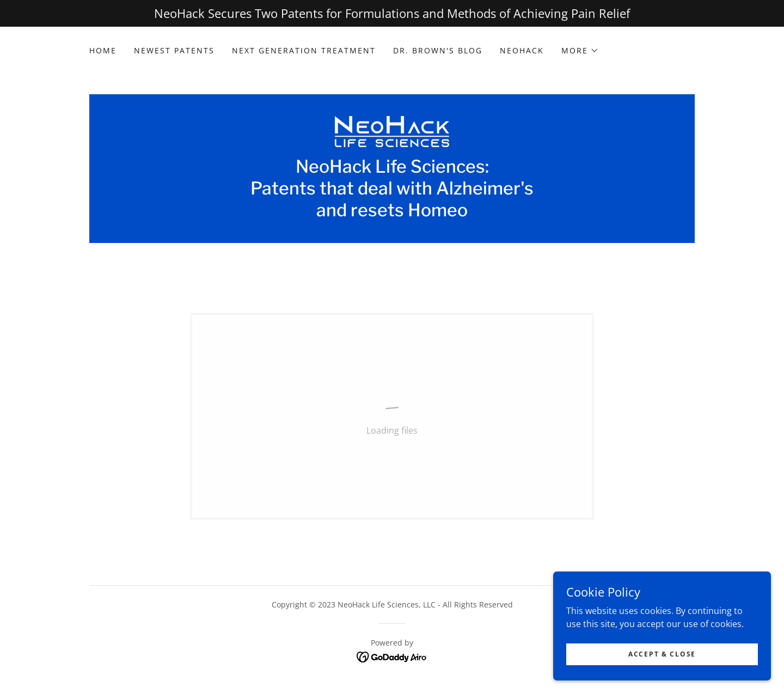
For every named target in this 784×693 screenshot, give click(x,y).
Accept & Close (662, 654)
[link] (392, 131)
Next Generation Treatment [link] (304, 50)
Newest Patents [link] (174, 50)
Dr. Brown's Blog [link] (438, 50)
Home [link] (103, 50)
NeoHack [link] (522, 50)
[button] (580, 51)
